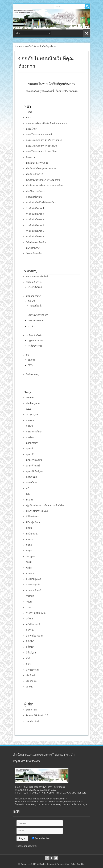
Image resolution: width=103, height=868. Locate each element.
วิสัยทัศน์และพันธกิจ (36, 242)
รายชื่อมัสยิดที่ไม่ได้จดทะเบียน (41, 203)
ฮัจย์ (28, 658)
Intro (29, 117)
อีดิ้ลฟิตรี (30, 647)
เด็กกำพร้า (31, 675)
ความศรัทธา (32, 443)
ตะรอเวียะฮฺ (32, 483)
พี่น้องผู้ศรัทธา (33, 522)
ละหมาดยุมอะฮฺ (34, 579)
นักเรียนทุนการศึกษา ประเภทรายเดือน (45, 186)
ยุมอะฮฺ (30, 539)
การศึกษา (31, 437)
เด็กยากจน (31, 681)
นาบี (28, 494)
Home (18, 46)
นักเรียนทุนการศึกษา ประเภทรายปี (43, 180)
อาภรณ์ (30, 630)
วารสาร (32, 326)
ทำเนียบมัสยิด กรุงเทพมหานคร (41, 169)
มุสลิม (29, 528)
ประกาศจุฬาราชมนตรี (37, 511)
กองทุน (30, 426)
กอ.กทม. (30, 420)
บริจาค (29, 500)
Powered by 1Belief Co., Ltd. (71, 864)
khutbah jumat (33, 403)
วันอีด (29, 602)
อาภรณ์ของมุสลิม (35, 636)
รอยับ (29, 562)
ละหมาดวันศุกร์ (34, 590)
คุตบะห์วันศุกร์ (33, 466)
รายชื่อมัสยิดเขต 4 (35, 225)
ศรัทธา (29, 619)
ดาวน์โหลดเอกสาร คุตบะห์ (39, 135)
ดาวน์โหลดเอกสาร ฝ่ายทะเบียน (41, 151)
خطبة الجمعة (32, 415)
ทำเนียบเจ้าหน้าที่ (35, 174)
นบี (28, 488)
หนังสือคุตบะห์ (33, 624)
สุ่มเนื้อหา (86, 33)
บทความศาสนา (34, 296)
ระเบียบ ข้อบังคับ (34, 335)
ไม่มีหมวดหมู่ (33, 375)
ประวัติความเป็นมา (35, 191)
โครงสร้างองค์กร (34, 254)
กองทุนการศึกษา (34, 432)
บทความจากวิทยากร (38, 315)
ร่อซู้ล (29, 568)
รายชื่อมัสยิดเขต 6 (35, 237)
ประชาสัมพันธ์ (35, 287)
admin (29, 710)
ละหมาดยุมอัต (33, 585)
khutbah (30, 398)
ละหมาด (30, 573)
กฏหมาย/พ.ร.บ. (35, 340)
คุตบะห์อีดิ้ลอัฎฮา (34, 471)
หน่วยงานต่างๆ (33, 248)
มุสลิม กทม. (32, 534)
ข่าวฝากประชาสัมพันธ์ (37, 277)
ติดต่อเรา (30, 157)
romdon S (31, 721)
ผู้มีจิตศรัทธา (32, 517)
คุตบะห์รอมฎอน (34, 460)
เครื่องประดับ (32, 670)
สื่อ (27, 355)
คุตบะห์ (31, 301)
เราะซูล (30, 687)
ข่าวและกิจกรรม (34, 282)
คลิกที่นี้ (50, 91)
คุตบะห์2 (30, 454)
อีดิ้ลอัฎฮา (31, 653)
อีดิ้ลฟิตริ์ (30, 641)
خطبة (29, 409)
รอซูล (29, 551)
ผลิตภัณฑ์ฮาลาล (34, 197)
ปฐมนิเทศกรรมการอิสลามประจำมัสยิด (45, 505)
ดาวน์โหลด (32, 129)
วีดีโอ (30, 366)
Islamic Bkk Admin (35, 715)
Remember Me (41, 838)
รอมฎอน (30, 556)
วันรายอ (30, 596)
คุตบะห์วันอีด (36, 306)
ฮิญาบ (29, 664)
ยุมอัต (29, 545)
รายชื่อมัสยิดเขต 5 (35, 231)
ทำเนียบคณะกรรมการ (37, 163)
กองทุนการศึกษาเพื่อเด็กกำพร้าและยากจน (47, 123)
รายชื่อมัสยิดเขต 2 (35, 214)
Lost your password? (27, 846)
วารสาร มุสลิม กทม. (36, 613)
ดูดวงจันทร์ (31, 477)
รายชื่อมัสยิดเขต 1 (35, 208)
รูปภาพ (31, 360)
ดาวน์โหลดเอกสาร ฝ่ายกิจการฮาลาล (44, 140)
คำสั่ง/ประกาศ (35, 346)
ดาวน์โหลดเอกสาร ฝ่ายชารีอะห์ (42, 146)
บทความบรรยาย (36, 321)
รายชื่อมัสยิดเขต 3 (35, 220)
